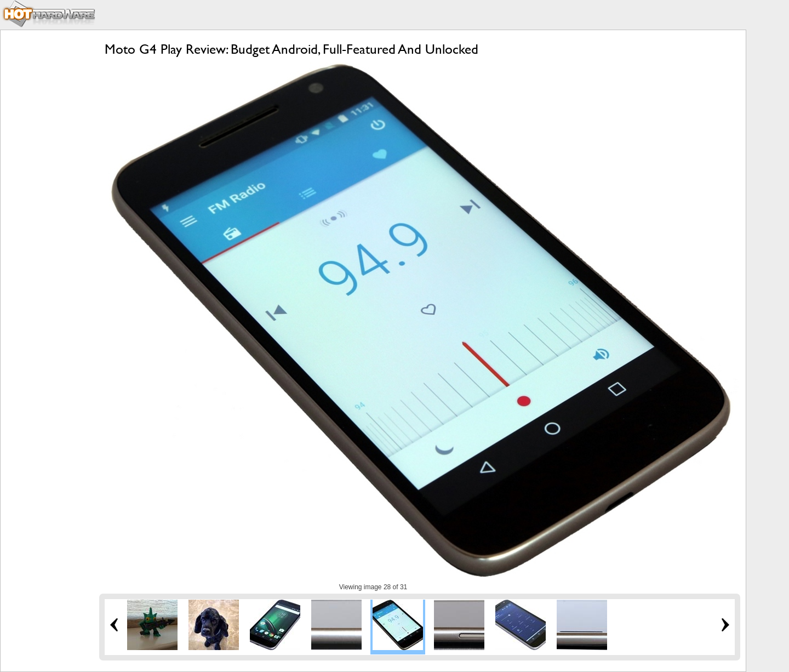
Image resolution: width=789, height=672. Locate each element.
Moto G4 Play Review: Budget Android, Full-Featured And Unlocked (291, 49)
